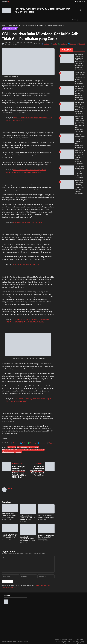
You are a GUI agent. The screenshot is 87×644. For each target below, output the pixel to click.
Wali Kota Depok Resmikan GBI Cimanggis (27, 222)
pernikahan (18, 452)
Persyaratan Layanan (69, 643)
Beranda (4, 25)
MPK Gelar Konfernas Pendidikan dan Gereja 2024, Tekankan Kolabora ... (28, 518)
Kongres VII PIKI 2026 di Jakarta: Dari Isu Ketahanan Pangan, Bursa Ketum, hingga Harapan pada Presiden (80, 156)
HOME (17, 9)
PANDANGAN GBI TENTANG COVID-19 (26, 264)
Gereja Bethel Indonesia (26, 447)
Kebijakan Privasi (79, 643)
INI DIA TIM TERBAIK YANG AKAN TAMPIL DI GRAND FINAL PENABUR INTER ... (10, 536)
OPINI (26, 12)
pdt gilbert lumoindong (8, 452)
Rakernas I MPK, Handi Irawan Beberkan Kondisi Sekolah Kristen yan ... (9, 515)
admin (10, 43)
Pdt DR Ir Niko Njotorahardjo (37, 450)
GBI (18, 447)
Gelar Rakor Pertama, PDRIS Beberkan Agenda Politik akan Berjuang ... (46, 537)
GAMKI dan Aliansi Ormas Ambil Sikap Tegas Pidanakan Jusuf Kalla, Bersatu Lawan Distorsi (80, 172)
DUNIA (47, 9)
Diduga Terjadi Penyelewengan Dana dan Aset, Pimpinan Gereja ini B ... (28, 539)
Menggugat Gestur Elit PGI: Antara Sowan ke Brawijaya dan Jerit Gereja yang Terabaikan (80, 106)
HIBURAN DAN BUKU (63, 9)
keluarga (36, 447)
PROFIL (53, 9)
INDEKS (31, 12)
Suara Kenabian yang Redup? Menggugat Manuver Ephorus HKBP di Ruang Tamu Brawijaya (80, 76)
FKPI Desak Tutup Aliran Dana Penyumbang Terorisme (46, 516)
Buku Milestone (12, 447)
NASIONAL (40, 9)
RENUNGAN (19, 12)
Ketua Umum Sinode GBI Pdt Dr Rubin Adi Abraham (15, 450)
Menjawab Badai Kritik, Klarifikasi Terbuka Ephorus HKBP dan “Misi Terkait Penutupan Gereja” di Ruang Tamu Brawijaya (79, 60)
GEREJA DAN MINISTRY (28, 9)
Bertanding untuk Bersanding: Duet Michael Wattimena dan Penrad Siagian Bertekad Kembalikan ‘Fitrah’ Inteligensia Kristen (80, 122)
